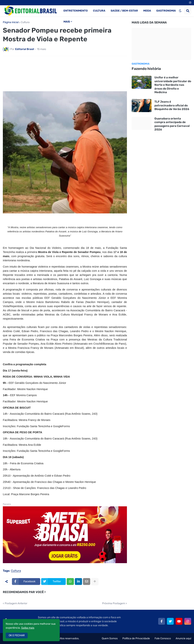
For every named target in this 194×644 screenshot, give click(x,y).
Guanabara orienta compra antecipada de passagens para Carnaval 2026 (172, 124)
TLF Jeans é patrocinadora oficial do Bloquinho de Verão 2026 (172, 105)
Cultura (25, 22)
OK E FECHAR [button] (17, 635)
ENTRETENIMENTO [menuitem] (76, 11)
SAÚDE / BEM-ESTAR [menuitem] (124, 11)
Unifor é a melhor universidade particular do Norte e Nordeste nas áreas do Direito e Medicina (173, 85)
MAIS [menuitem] (67, 22)
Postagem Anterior (16, 603)
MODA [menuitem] (147, 11)
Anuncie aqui (183, 638)
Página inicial (11, 22)
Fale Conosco (163, 638)
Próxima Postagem (114, 603)
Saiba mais (28, 628)
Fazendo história (146, 69)
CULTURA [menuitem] (99, 11)
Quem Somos (110, 638)
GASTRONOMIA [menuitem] (166, 11)
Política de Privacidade (136, 638)
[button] (180, 11)
